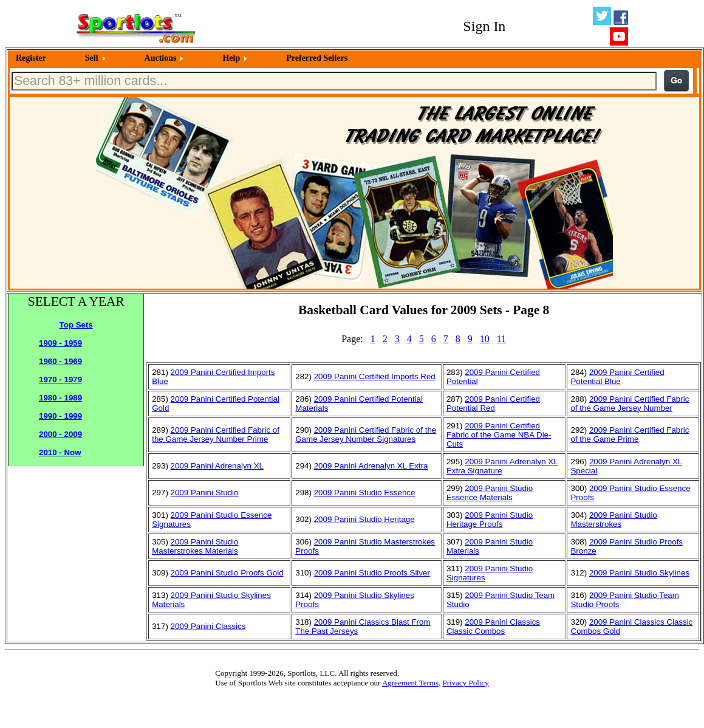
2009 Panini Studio (205, 493)
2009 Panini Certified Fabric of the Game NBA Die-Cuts (499, 435)
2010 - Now (60, 452)
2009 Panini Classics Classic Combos (493, 627)
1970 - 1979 (60, 379)
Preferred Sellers (317, 58)
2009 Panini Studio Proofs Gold (227, 573)
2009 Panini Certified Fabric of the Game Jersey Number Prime (216, 434)
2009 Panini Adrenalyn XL (217, 466)
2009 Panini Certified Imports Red (375, 376)
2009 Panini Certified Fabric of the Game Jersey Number (630, 403)
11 (501, 339)
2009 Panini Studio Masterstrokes (613, 520)
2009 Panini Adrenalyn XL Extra (371, 466)
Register (31, 58)
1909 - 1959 (60, 343)
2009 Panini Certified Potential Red (493, 403)
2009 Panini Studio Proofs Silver (372, 573)
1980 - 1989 (60, 398)
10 (485, 339)
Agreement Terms (410, 683)
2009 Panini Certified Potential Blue (617, 377)
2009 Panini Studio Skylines (639, 573)
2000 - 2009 (60, 434)
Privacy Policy (465, 683)
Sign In (484, 26)
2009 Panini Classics (208, 626)
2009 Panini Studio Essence (365, 493)
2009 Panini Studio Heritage (364, 519)
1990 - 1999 (60, 416)
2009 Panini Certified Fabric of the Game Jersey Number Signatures (366, 434)
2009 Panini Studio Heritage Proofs (490, 520)
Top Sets (76, 325)
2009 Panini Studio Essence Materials (490, 493)
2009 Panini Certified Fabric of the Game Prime (630, 434)
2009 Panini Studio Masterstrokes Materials (195, 546)
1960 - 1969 (60, 361)
